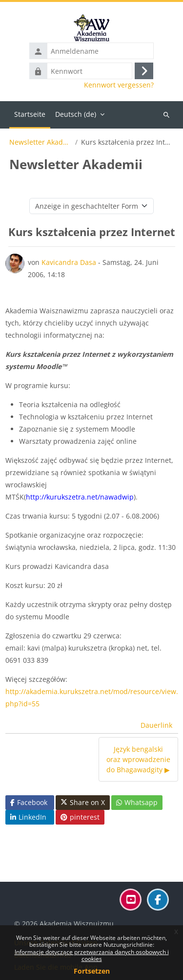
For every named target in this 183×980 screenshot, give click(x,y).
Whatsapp (137, 802)
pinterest (80, 817)
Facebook (29, 802)
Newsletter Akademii (41, 142)
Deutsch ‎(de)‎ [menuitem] (76, 114)
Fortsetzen (92, 971)
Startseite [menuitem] (30, 114)
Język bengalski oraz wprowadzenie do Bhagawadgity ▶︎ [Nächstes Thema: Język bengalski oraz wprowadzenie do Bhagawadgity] (138, 759)
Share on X (83, 803)
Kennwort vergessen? (119, 85)
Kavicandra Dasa (69, 262)
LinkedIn (28, 817)
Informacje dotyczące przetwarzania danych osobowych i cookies (92, 955)
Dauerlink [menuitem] (156, 725)
